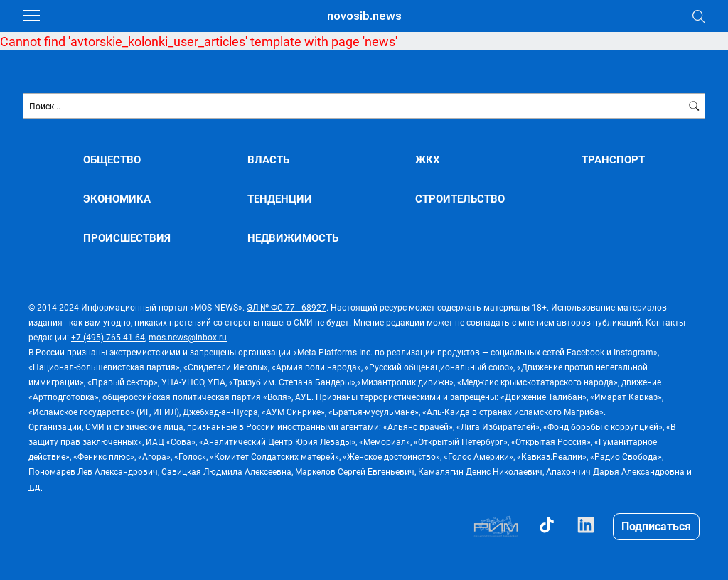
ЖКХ (428, 160)
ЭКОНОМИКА (117, 199)
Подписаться (656, 526)
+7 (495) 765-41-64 (108, 337)
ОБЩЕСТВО (112, 160)
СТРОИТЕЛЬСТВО (460, 199)
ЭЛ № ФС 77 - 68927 (287, 307)
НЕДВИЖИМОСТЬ (293, 238)
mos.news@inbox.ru (188, 337)
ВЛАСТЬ (268, 160)
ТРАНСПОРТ (613, 160)
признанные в (215, 426)
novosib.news (364, 16)
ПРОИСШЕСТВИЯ (127, 238)
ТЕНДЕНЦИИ (280, 199)
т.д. (35, 486)
